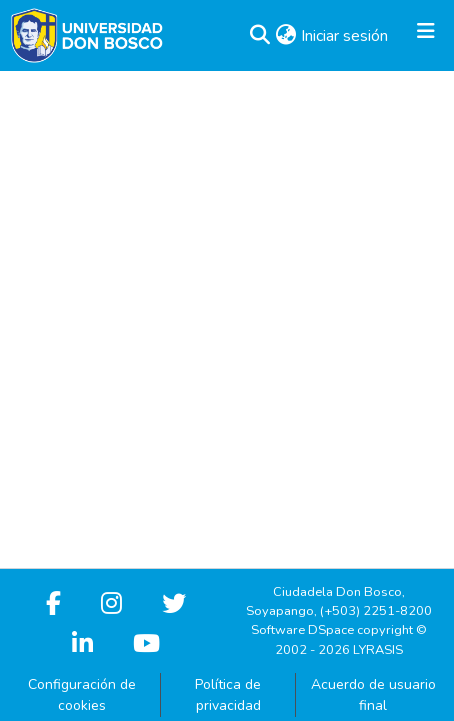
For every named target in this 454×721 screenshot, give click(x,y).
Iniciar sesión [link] (345, 36)
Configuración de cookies (82, 695)
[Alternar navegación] (426, 36)
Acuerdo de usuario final (373, 695)
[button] (259, 36)
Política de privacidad (228, 695)
